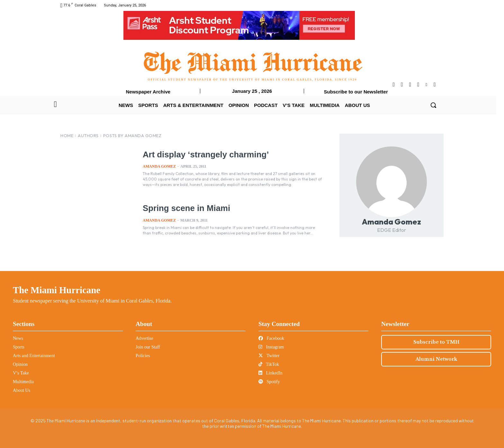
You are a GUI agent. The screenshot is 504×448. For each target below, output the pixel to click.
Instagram (271, 347)
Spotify (269, 382)
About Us (22, 390)
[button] (433, 105)
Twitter (269, 356)
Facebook (271, 338)
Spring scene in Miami (185, 208)
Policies (143, 356)
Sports (19, 347)
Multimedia (23, 382)
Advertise (144, 338)
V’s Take (21, 373)
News (18, 338)
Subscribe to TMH (436, 342)
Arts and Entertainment (34, 356)
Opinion (20, 364)
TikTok (269, 364)
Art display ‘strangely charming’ (204, 154)
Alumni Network (436, 359)
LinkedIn (270, 373)
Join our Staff (148, 347)
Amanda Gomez (159, 166)
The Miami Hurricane (57, 290)
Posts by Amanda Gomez (132, 136)
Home (67, 136)
